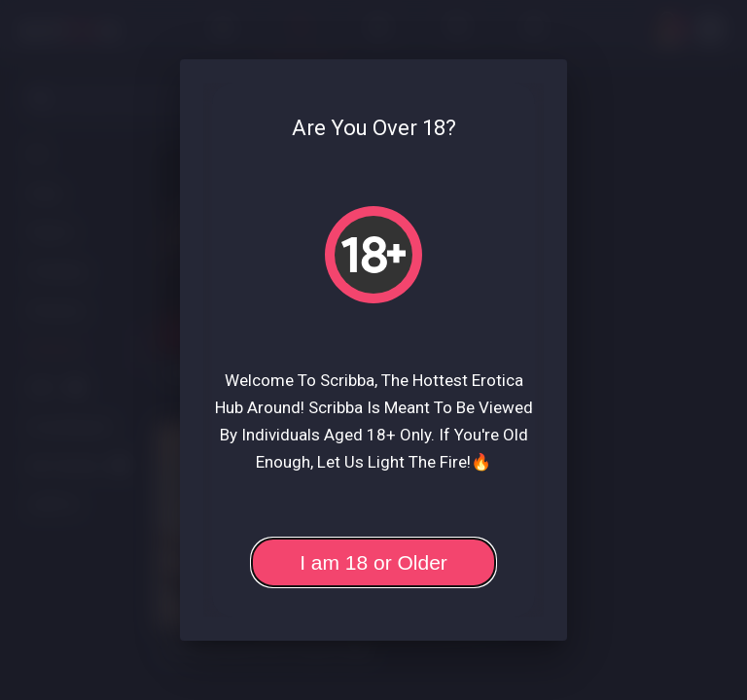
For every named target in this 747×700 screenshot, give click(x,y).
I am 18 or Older (373, 562)
